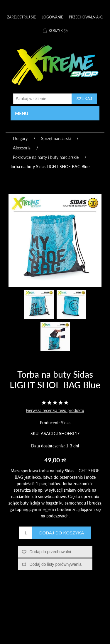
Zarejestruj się (21, 17)
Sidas (66, 423)
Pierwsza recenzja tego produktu (55, 410)
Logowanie (52, 17)
